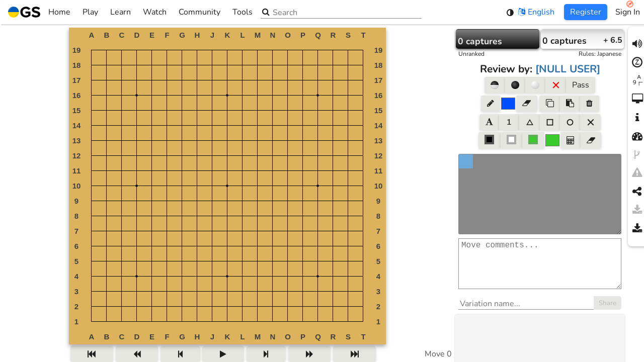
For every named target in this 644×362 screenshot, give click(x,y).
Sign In (628, 12)
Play (90, 12)
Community (199, 12)
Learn (120, 12)
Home (39, 12)
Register (586, 12)
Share (608, 313)
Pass (581, 85)
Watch (155, 12)
